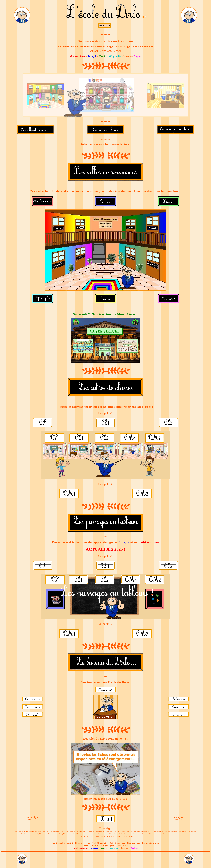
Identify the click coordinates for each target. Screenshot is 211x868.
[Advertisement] (105, 859)
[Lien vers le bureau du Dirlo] (22, 23)
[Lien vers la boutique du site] (106, 794)
